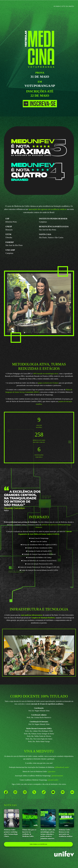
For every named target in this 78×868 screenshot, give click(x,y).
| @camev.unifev (53, 780)
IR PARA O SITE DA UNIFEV (64, 6)
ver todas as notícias (38, 844)
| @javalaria (51, 772)
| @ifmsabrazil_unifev (62, 767)
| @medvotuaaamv (57, 776)
